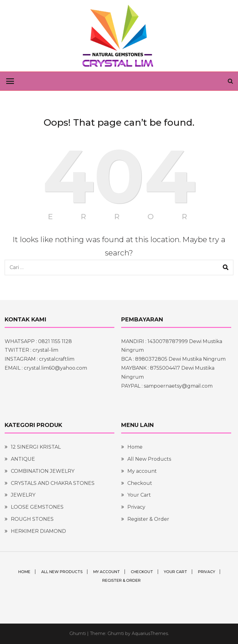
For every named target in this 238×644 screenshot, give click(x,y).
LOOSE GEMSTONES (37, 507)
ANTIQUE (23, 459)
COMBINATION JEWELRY (43, 471)
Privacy (136, 507)
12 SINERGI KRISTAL (36, 447)
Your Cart (139, 495)
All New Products (149, 459)
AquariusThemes (150, 633)
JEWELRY (23, 495)
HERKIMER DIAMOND (38, 531)
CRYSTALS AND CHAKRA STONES (53, 483)
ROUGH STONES (32, 519)
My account (142, 471)
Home (135, 447)
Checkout (140, 483)
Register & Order (148, 519)
